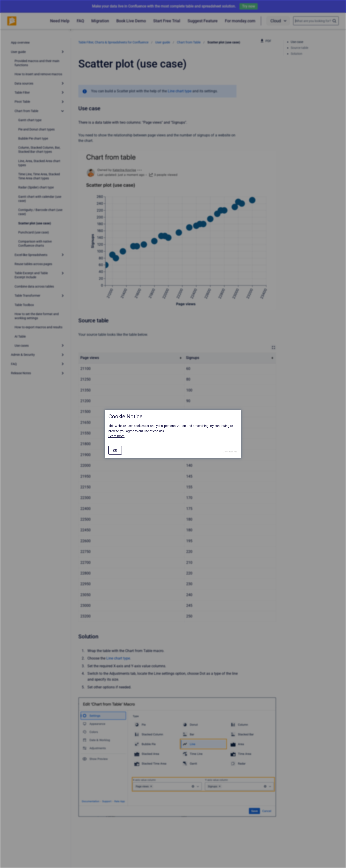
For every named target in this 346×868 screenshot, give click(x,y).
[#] (115, 450)
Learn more (116, 436)
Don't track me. (230, 452)
